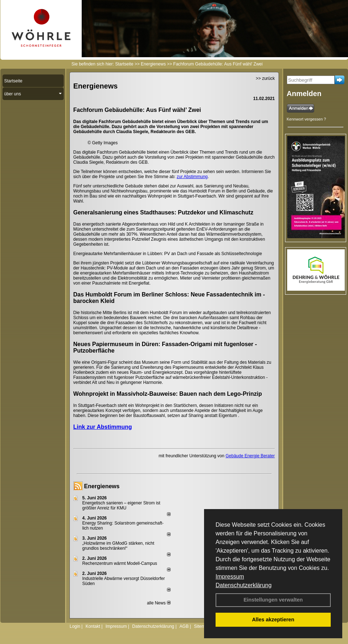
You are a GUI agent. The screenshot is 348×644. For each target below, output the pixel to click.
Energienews (102, 486)
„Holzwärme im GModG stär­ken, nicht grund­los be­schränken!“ (118, 546)
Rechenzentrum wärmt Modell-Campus (120, 563)
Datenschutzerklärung (244, 585)
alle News (159, 603)
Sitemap (202, 626)
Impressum (230, 577)
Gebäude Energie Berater (250, 456)
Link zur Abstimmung (103, 427)
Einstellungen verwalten (273, 600)
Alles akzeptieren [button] (273, 620)
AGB (184, 626)
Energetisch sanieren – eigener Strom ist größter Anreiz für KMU (121, 505)
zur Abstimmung (192, 177)
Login (75, 626)
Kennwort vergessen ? (306, 119)
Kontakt (93, 626)
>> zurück (265, 78)
